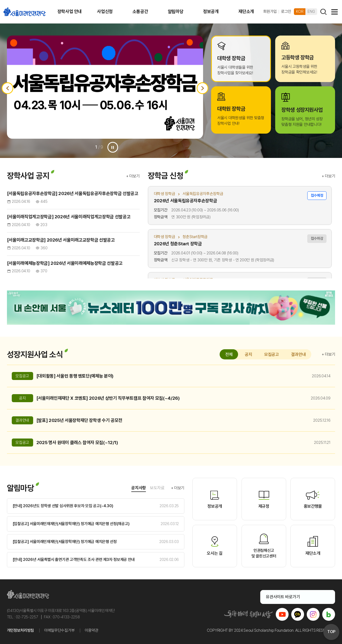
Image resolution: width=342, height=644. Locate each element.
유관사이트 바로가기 (294, 597)
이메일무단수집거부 (59, 630)
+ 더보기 (133, 176)
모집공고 (272, 354)
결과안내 (298, 354)
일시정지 (113, 147)
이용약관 (92, 630)
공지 (248, 354)
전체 (229, 354)
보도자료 (157, 488)
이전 (7, 88)
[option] (105, 87)
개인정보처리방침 (21, 630)
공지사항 (139, 488)
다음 (203, 88)
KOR (300, 11)
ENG (311, 11)
